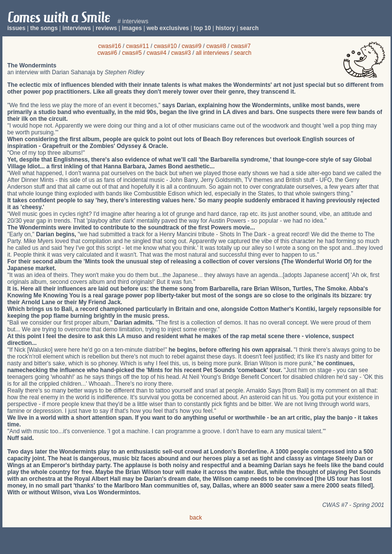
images (132, 28)
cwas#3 (181, 53)
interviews (77, 28)
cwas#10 (165, 46)
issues (16, 28)
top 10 (202, 28)
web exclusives (168, 28)
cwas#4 (156, 53)
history (225, 28)
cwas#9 (192, 46)
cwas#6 (107, 53)
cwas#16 (109, 46)
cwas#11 (138, 46)
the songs (44, 28)
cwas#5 (132, 53)
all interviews (213, 53)
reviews (106, 28)
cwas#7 (241, 46)
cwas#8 (216, 46)
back (196, 518)
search (249, 28)
